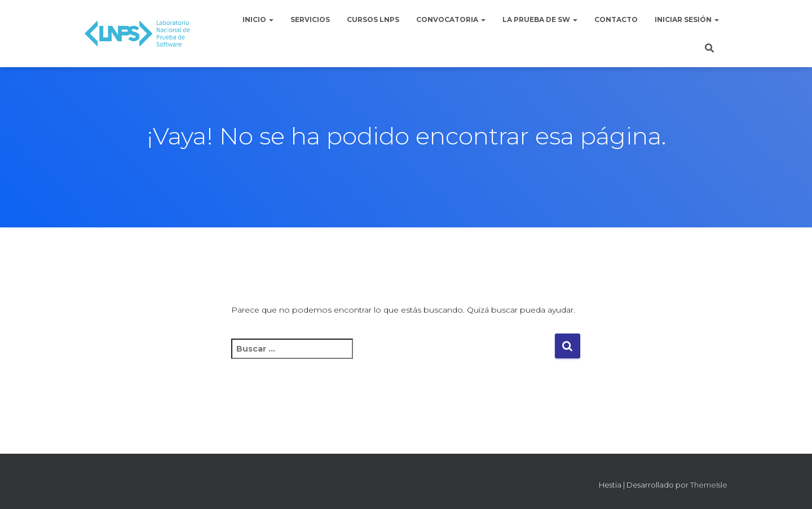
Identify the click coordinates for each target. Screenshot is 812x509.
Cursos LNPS (373, 19)
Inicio (258, 19)
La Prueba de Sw (540, 19)
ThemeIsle (709, 485)
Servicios (310, 19)
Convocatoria (451, 19)
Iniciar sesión (687, 19)
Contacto (616, 19)
